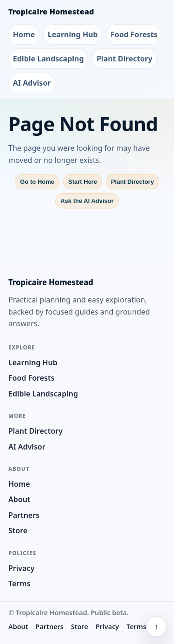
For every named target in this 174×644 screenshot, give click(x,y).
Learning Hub (73, 34)
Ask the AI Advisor (87, 201)
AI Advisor (32, 83)
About (19, 499)
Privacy (21, 568)
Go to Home (37, 182)
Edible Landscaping (48, 59)
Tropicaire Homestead (51, 12)
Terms (19, 584)
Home (24, 34)
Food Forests (134, 34)
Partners (24, 515)
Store (18, 530)
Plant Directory (124, 59)
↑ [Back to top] (156, 626)
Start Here (83, 182)
